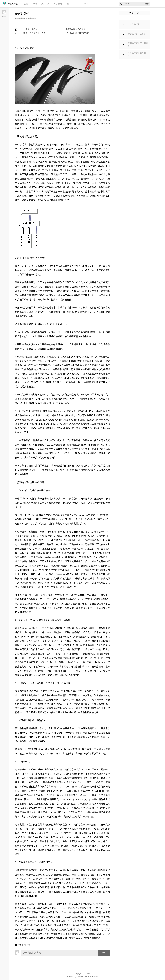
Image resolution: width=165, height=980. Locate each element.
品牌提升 (40, 540)
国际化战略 (26, 519)
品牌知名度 (100, 583)
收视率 (64, 544)
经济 (31, 470)
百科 (78, 4)
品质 (56, 282)
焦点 (86, 4)
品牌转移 (51, 453)
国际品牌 (44, 174)
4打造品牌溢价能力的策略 (78, 33)
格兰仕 (95, 174)
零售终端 (101, 754)
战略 (20, 196)
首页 (17, 4)
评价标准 (83, 308)
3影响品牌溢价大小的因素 (34, 33)
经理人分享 (13, 4)
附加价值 (83, 566)
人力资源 (45, 4)
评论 (104, 953)
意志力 (81, 782)
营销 (35, 4)
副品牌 (25, 896)
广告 (20, 515)
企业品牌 (101, 574)
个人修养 (58, 4)
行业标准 (38, 415)
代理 (49, 608)
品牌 (17, 111)
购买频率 (21, 357)
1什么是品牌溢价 (30, 29)
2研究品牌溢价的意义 (76, 29)
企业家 (58, 782)
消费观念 (40, 712)
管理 (26, 4)
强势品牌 (40, 553)
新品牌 (21, 557)
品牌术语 (24, 18)
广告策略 (78, 553)
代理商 (27, 608)
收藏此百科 (134, 13)
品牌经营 (35, 192)
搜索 (147, 4)
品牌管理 (68, 782)
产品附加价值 (58, 579)
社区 (69, 4)
